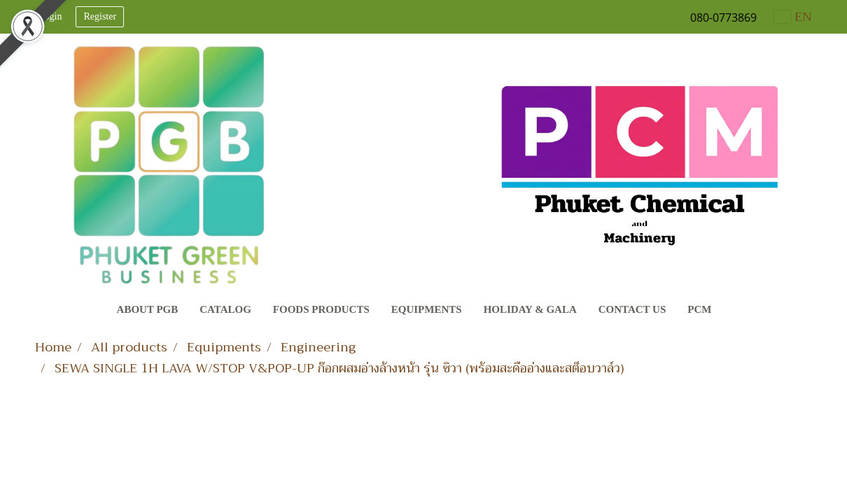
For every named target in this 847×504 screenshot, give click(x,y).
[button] (735, 311)
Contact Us (632, 309)
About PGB (148, 309)
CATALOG (225, 309)
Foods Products (321, 309)
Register (100, 16)
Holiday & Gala (530, 309)
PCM (699, 309)
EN (793, 17)
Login (50, 16)
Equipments (427, 309)
